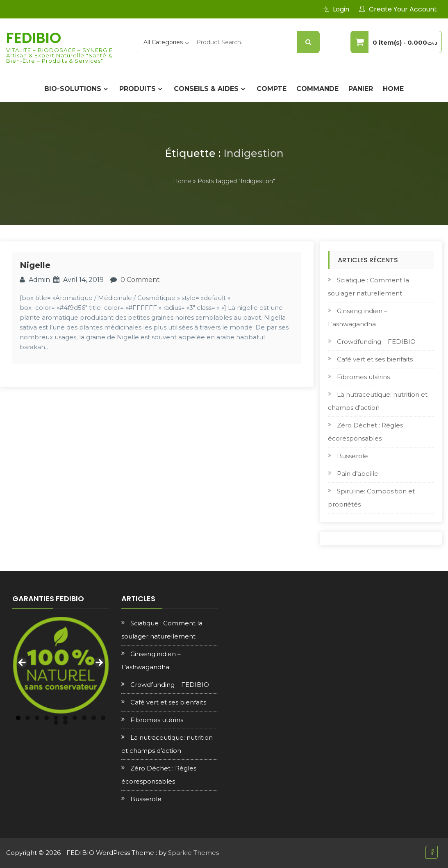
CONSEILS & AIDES (206, 89)
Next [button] (99, 663)
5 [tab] (56, 718)
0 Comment (140, 280)
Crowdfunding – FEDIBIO (376, 342)
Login (341, 9)
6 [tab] (65, 718)
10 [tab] (103, 718)
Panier (361, 89)
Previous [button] (23, 663)
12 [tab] (65, 722)
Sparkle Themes (193, 853)
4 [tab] (47, 718)
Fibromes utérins (363, 377)
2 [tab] (28, 718)
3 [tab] (37, 718)
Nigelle (35, 265)
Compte (272, 89)
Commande (317, 89)
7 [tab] (75, 718)
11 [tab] (56, 722)
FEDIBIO (34, 38)
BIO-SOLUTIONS (73, 89)
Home (393, 89)
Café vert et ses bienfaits (375, 359)
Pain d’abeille (358, 474)
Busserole (352, 456)
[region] (61, 665)
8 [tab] (84, 718)
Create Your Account (403, 9)
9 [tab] (94, 718)
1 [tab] (18, 718)
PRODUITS (138, 89)
